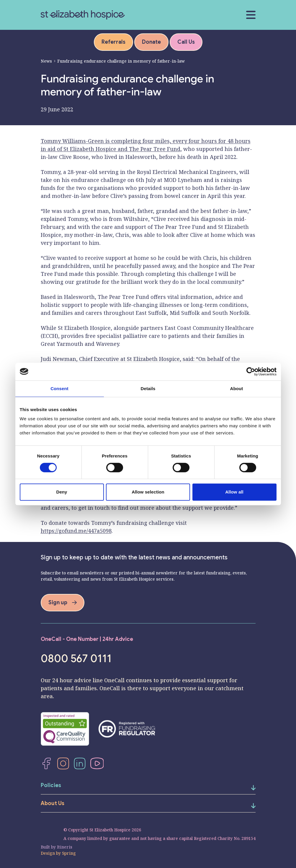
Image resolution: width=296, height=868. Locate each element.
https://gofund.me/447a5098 (76, 531)
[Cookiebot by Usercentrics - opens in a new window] (251, 372)
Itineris (65, 847)
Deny (62, 492)
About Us (53, 803)
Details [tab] (148, 389)
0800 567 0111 (76, 659)
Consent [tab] (59, 389)
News (46, 61)
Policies (51, 785)
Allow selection (148, 492)
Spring (69, 853)
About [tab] (237, 389)
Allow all (234, 492)
